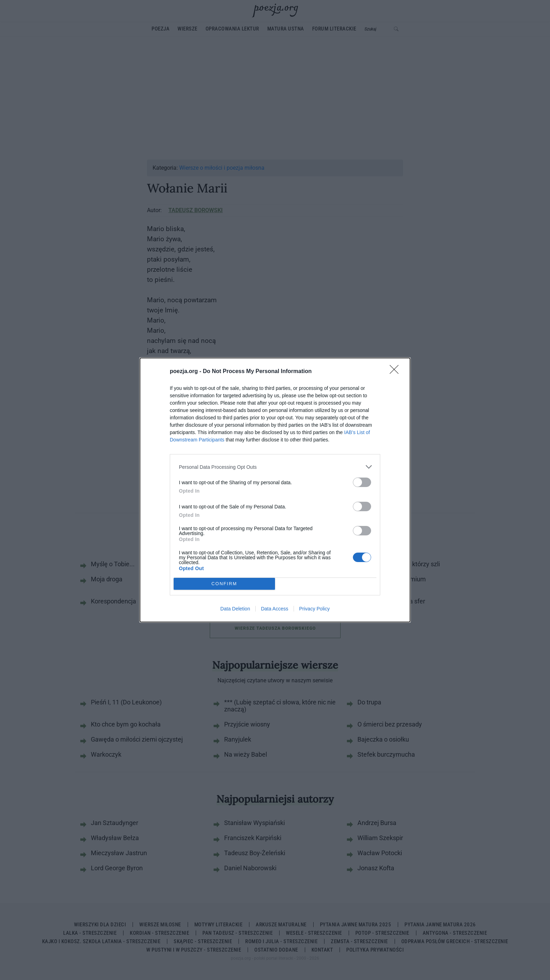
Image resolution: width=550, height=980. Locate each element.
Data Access (275, 609)
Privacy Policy (314, 609)
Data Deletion (235, 609)
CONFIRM (224, 584)
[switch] (362, 482)
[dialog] (275, 490)
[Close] (396, 372)
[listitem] (275, 467)
